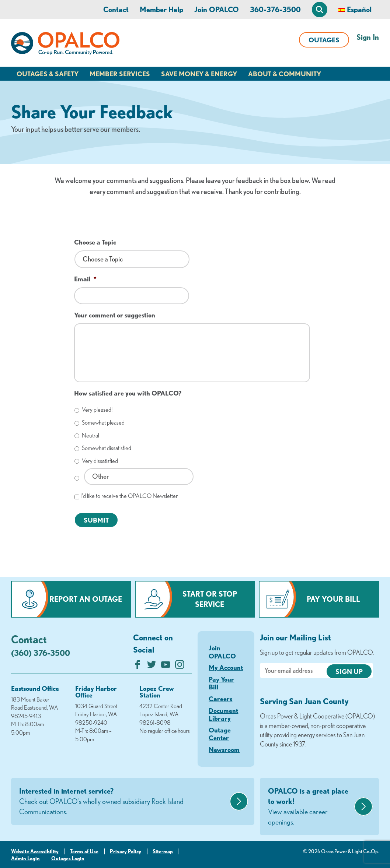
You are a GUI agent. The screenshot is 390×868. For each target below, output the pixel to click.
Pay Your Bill (333, 599)
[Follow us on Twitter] (152, 666)
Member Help (161, 9)
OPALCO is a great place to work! (310, 807)
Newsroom (224, 749)
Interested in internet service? (123, 802)
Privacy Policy (126, 851)
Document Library (223, 714)
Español (359, 9)
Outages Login (68, 858)
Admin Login (25, 858)
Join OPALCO (217, 9)
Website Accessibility (35, 851)
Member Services (120, 74)
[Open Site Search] (320, 10)
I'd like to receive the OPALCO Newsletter (129, 496)
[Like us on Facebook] (138, 666)
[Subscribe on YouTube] (166, 666)
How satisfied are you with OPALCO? (128, 393)
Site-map (163, 851)
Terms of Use (84, 851)
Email (85, 279)
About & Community (285, 74)
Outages (324, 40)
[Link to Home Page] (65, 45)
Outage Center (220, 734)
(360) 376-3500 (41, 653)
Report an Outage (86, 599)
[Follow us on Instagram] (180, 666)
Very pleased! (97, 410)
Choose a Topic (95, 242)
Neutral (90, 435)
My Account (226, 667)
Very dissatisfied (100, 461)
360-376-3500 (275, 9)
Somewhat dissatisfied (107, 448)
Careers (220, 699)
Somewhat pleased (103, 422)
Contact (116, 9)
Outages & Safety (48, 74)
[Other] (139, 477)
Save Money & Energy (199, 74)
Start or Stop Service (210, 599)
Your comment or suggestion (115, 315)
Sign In (368, 37)
